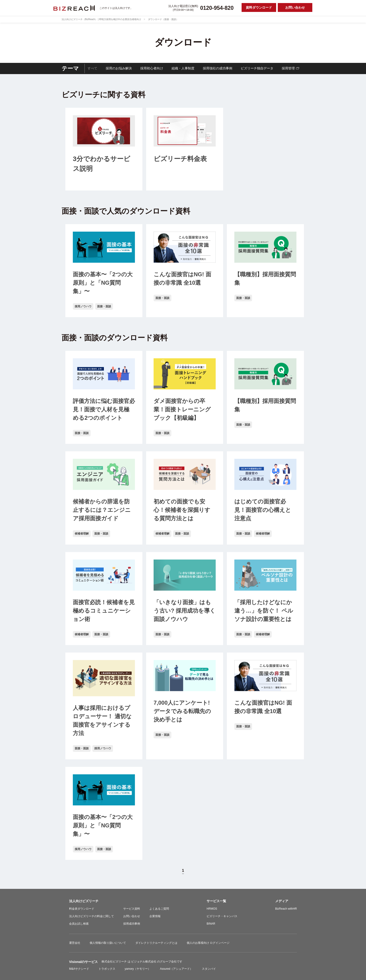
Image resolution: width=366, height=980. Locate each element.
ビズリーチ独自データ (257, 68)
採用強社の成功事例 (218, 68)
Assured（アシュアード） (176, 969)
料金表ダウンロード (82, 909)
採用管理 (288, 68)
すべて (92, 68)
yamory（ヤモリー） (138, 969)
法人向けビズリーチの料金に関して (91, 916)
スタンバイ (209, 969)
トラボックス (107, 969)
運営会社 (75, 943)
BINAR (211, 924)
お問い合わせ (132, 916)
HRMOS (212, 909)
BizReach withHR (286, 909)
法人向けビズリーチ (84, 901)
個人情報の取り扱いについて (108, 943)
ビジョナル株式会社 (144, 962)
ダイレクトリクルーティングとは (156, 943)
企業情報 (155, 916)
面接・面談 (104, 306)
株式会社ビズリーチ (114, 962)
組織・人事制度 (183, 68)
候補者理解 (82, 534)
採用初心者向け (152, 68)
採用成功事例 (132, 924)
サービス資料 (132, 909)
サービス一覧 (216, 901)
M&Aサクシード (79, 969)
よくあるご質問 (159, 909)
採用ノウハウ (83, 306)
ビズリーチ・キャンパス (222, 916)
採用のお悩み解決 (119, 68)
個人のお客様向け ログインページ (208, 943)
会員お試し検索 (79, 924)
